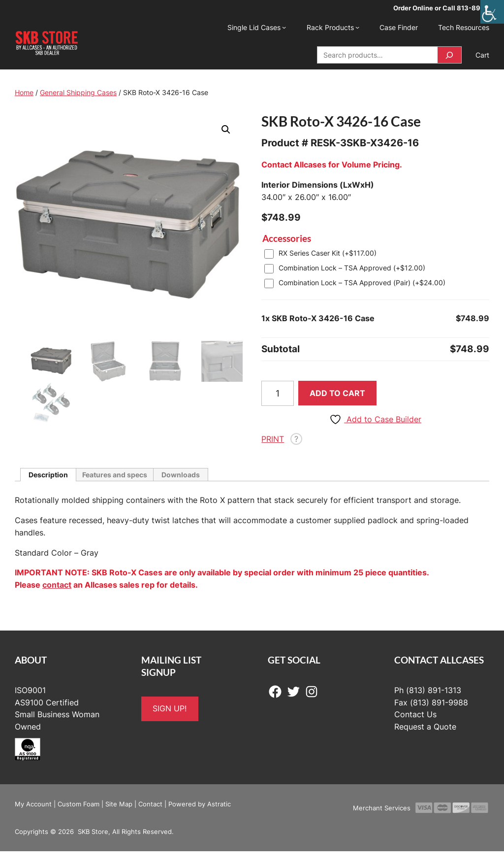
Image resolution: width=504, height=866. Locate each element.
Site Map (119, 804)
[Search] (449, 55)
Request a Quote (425, 727)
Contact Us (415, 714)
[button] (226, 130)
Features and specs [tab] (115, 475)
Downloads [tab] (181, 475)
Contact (150, 804)
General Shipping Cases (78, 92)
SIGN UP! (170, 708)
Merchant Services (382, 808)
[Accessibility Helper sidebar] (492, 12)
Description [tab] (48, 475)
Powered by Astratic (200, 804)
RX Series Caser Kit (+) (328, 253)
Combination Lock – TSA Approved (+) (352, 268)
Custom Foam (79, 804)
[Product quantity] (277, 393)
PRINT (273, 439)
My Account (33, 804)
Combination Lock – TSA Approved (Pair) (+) (362, 283)
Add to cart (337, 393)
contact (57, 585)
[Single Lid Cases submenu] (284, 27)
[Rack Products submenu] (357, 27)
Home (24, 92)
